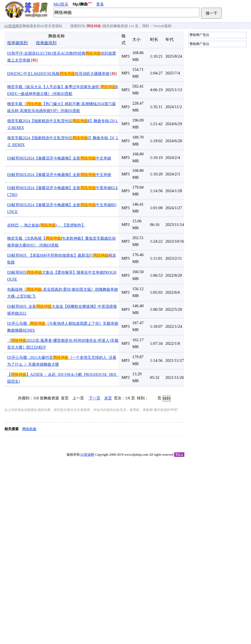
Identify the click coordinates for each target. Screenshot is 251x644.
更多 (100, 4)
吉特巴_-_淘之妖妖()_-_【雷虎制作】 (46, 225)
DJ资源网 (12, 26)
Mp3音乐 (61, 4)
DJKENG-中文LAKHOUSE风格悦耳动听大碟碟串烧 (58, 74)
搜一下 (211, 13)
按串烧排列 (17, 43)
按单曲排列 (46, 43)
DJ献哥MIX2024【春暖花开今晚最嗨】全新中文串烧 (59, 158)
